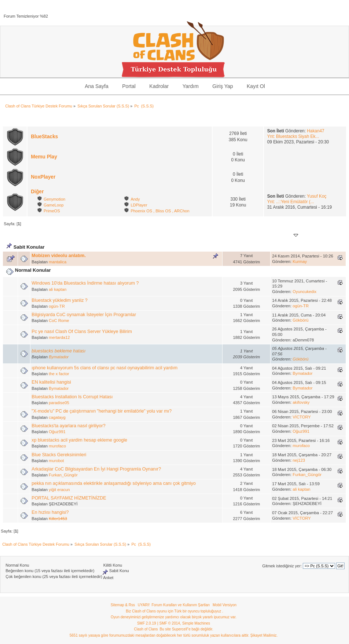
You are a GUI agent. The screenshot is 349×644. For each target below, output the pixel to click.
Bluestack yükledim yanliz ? (59, 300)
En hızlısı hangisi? (50, 512)
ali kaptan (58, 289)
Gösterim (254, 236)
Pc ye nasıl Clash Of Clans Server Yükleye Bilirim (82, 332)
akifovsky (301, 402)
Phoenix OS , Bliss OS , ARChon (160, 211)
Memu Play (44, 157)
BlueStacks (44, 137)
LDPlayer (139, 205)
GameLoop (54, 205)
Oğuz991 (57, 432)
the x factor (59, 374)
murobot (56, 461)
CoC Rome (59, 321)
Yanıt (234, 236)
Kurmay (300, 261)
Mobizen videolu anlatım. (59, 256)
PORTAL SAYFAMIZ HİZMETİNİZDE (69, 498)
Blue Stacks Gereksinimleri (59, 455)
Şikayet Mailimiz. (264, 635)
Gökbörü (300, 320)
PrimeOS (52, 211)
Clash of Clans (146, 629)
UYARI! (144, 605)
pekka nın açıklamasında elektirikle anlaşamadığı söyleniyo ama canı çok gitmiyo (114, 483)
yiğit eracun (59, 490)
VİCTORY (302, 417)
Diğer (37, 192)
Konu (40, 236)
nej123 (299, 460)
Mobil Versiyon (225, 605)
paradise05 (59, 403)
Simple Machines (196, 623)
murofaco (57, 446)
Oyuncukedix (304, 292)
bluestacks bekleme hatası (58, 351)
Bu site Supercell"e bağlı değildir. (187, 629)
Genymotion (54, 199)
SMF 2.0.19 (147, 623)
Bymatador (59, 357)
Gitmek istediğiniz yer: (282, 566)
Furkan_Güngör (63, 475)
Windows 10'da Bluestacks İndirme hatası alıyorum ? (85, 283)
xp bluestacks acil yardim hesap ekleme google (79, 440)
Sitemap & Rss (123, 605)
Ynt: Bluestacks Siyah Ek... (293, 136)
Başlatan (60, 236)
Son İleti (286, 236)
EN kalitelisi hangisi (51, 382)
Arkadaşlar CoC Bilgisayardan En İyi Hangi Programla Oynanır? (96, 469)
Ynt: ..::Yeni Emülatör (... (291, 202)
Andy (135, 199)
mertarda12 (59, 337)
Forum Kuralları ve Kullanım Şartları (181, 605)
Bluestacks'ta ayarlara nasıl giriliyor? (68, 426)
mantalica (58, 262)
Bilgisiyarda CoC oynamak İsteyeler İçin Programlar (84, 315)
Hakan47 (315, 131)
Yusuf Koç (317, 196)
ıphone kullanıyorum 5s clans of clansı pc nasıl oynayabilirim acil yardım (104, 368)
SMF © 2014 (170, 623)
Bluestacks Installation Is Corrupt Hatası (72, 397)
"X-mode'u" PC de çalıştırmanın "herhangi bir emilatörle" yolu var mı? (102, 411)
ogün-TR (57, 306)
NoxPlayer (43, 177)
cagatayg (57, 417)
